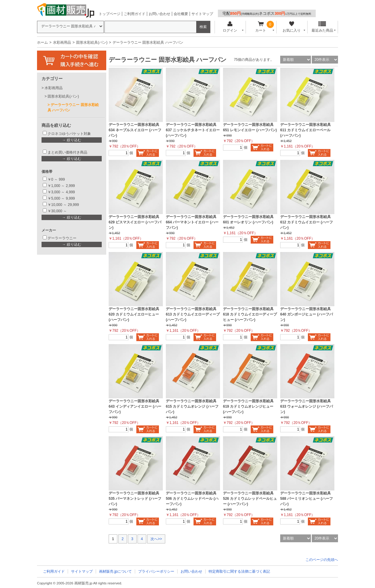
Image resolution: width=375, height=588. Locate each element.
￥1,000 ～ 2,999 (61, 186)
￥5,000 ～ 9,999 (61, 198)
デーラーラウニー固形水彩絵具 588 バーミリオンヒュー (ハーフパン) (307, 499)
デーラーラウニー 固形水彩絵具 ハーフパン (73, 107)
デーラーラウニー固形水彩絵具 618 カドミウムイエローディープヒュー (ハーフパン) (250, 314)
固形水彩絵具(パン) (92, 42)
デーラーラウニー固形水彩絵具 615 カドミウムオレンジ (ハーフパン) (192, 406)
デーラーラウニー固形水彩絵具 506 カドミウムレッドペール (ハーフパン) (192, 499)
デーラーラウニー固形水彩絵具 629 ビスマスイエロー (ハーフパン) (135, 222)
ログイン (230, 27)
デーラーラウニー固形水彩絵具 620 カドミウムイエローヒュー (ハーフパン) (134, 314)
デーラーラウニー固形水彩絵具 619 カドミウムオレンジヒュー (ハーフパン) (248, 406)
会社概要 (181, 14)
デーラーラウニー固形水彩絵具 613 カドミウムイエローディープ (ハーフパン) (193, 314)
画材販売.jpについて (115, 571)
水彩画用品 (62, 42)
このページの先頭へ (322, 560)
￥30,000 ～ (58, 211)
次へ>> (156, 539)
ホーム (42, 42)
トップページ (110, 14)
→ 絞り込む (71, 140)
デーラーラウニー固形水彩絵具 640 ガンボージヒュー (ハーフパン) (307, 314)
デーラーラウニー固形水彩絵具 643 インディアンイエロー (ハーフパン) (135, 406)
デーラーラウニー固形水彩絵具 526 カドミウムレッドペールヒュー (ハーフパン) (250, 499)
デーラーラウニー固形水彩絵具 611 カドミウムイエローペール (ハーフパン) (305, 130)
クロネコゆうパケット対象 (69, 134)
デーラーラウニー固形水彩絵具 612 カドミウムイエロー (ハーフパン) (307, 222)
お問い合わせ (160, 14)
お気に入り (291, 27)
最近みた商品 (322, 27)
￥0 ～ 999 (56, 179)
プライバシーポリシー (156, 571)
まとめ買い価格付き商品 (67, 152)
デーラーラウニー (62, 238)
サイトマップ (202, 14)
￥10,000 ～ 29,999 (63, 205)
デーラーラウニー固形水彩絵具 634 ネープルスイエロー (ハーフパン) (135, 130)
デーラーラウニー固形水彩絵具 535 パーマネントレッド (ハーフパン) (135, 499)
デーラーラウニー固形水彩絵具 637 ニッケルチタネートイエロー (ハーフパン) (193, 130)
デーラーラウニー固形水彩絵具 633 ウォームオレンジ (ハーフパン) (307, 406)
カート (261, 27)
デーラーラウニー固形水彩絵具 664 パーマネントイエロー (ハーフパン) (192, 222)
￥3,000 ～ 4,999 (61, 192)
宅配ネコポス (267, 13)
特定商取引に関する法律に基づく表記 (239, 571)
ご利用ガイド (135, 14)
